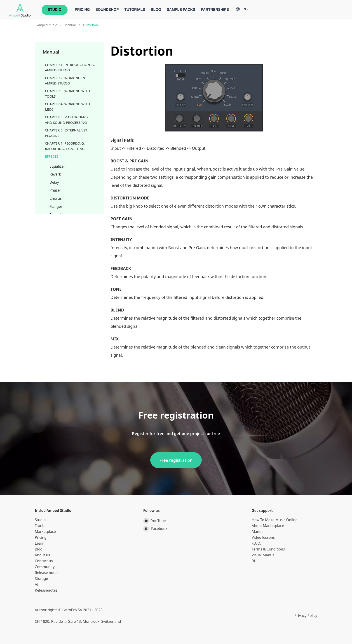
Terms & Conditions (268, 549)
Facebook (155, 529)
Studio (40, 520)
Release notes (47, 573)
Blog (156, 10)
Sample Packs (181, 10)
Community (45, 567)
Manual (70, 25)
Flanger (56, 206)
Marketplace (45, 532)
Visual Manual (264, 555)
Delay (54, 182)
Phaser (55, 190)
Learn (40, 543)
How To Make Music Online (275, 520)
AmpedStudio (47, 25)
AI (37, 584)
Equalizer (57, 166)
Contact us (44, 561)
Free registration (176, 460)
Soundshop (107, 10)
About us (42, 555)
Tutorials (135, 10)
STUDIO (54, 10)
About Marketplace (268, 526)
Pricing (82, 10)
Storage (41, 578)
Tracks (40, 526)
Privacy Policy (306, 616)
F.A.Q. (256, 543)
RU (254, 561)
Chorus (56, 198)
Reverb (55, 174)
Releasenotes (46, 590)
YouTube (155, 521)
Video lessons (263, 537)
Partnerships (215, 10)
